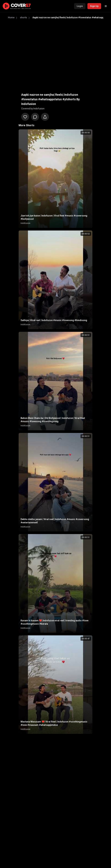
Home (11, 17)
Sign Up (94, 6)
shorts (23, 17)
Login (80, 6)
